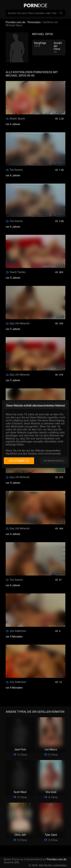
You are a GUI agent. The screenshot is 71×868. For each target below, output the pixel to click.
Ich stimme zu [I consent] (19, 461)
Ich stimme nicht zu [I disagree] (54, 461)
